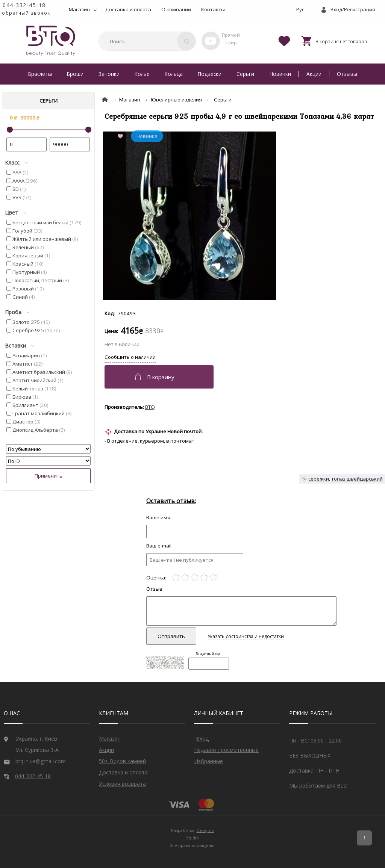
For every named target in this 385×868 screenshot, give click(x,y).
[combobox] (146, 41)
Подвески (210, 74)
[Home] (105, 100)
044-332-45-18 (24, 5)
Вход (202, 739)
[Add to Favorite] (122, 137)
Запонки (109, 74)
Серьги (245, 74)
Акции (314, 74)
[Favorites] (284, 41)
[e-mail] (195, 560)
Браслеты (40, 74)
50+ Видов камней (122, 761)
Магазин (79, 9)
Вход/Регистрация (353, 9)
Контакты (213, 9)
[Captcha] (209, 664)
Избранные (208, 761)
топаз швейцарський (357, 479)
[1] (176, 577)
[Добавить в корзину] (160, 377)
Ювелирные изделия (176, 100)
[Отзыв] (195, 532)
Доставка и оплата (128, 9)
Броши (75, 74)
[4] (204, 577)
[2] (185, 577)
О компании (176, 9)
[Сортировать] (48, 449)
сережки (319, 479)
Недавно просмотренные (226, 750)
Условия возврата (122, 784)
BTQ (150, 407)
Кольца (174, 74)
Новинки (280, 74)
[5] (213, 577)
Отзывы (347, 74)
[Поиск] (186, 41)
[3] (195, 577)
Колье (142, 74)
